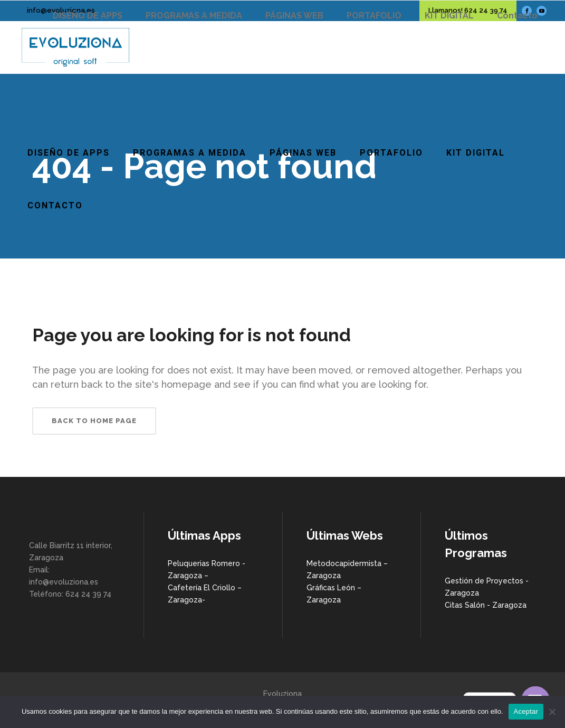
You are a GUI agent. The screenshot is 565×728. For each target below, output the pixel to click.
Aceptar (526, 711)
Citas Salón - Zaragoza (486, 605)
